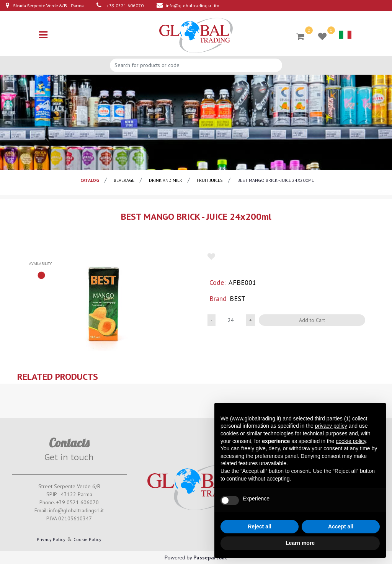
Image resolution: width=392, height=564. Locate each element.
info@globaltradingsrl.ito (193, 6)
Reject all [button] (259, 526)
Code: (217, 282)
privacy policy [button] (331, 426)
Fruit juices (210, 180)
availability (40, 264)
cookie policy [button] (351, 441)
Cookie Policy (87, 539)
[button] (300, 36)
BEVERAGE (124, 180)
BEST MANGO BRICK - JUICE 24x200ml (276, 180)
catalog (90, 180)
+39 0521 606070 (125, 6)
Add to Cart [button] (312, 320)
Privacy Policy (51, 539)
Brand (218, 298)
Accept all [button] (341, 526)
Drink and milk (166, 180)
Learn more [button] (300, 543)
